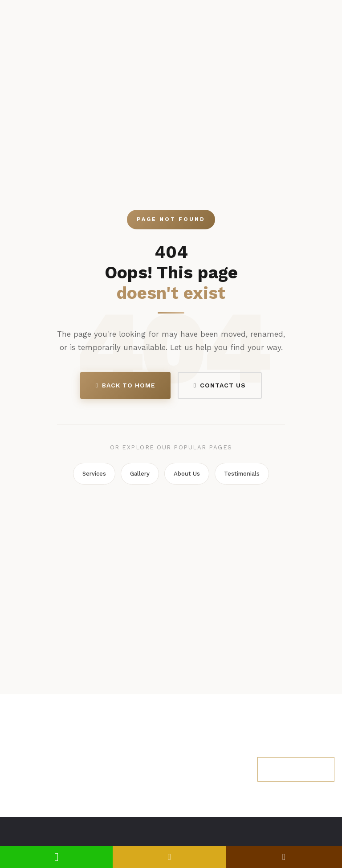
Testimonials (242, 474)
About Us (187, 474)
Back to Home (125, 385)
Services (94, 474)
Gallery (140, 474)
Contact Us (220, 385)
